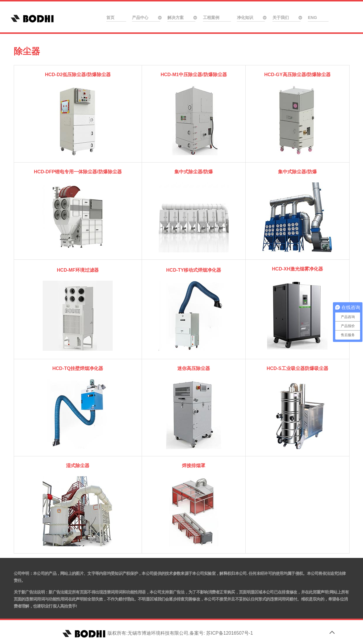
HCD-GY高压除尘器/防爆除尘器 (298, 75)
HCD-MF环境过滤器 (78, 270)
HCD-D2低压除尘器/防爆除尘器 (78, 75)
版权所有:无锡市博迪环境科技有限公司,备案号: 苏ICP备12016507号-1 (157, 633)
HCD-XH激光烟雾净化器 (297, 269)
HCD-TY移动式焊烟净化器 (194, 270)
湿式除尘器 (78, 466)
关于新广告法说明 (29, 592)
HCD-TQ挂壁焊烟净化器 (78, 368)
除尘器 (27, 51)
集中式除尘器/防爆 (194, 172)
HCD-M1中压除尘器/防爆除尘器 (194, 75)
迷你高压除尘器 (194, 368)
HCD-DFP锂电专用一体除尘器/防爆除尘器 (78, 172)
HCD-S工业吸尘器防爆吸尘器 (297, 368)
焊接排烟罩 (194, 466)
